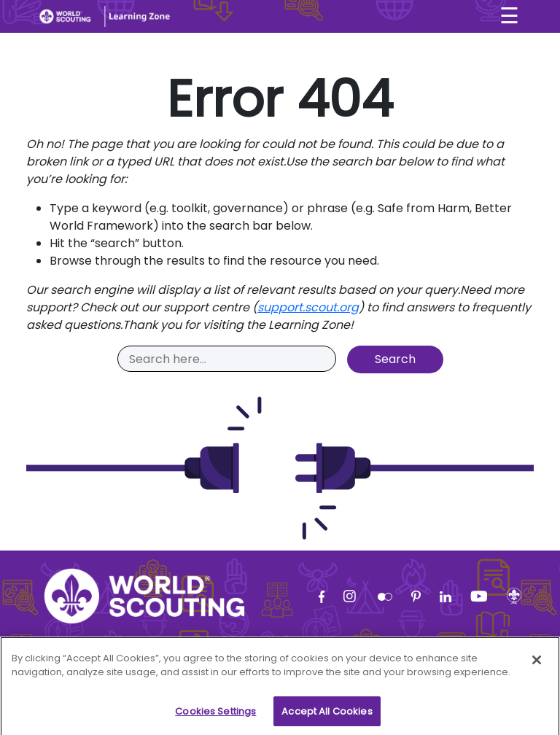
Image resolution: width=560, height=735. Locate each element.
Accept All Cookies (327, 716)
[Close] (537, 664)
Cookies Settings (215, 716)
